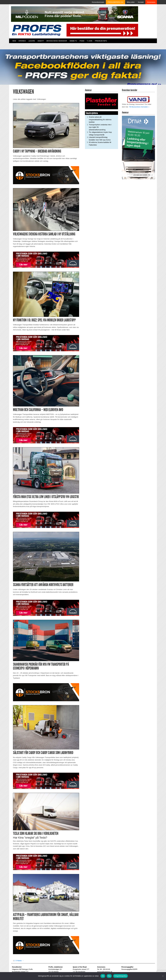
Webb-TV (73, 41)
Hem (14, 41)
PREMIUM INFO (101, 41)
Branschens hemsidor (57, 41)
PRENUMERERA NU (115, 2)
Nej (109, 976)
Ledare (32, 41)
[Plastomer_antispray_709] (101, 101)
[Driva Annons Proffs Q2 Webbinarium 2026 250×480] (138, 147)
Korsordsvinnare (98, 2)
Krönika (22, 41)
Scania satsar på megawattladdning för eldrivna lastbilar (100, 120)
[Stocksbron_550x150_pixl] (46, 175)
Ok (103, 976)
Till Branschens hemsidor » (139, 107)
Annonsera (151, 2)
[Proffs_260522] (83, 68)
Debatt (41, 41)
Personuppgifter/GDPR (129, 969)
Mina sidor (131, 2)
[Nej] (163, 976)
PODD (82, 41)
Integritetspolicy (121, 976)
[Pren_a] (102, 30)
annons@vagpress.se (105, 972)
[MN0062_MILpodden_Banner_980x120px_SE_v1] (75, 14)
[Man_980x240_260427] (46, 259)
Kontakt (141, 2)
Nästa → (21, 961)
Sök (90, 41)
